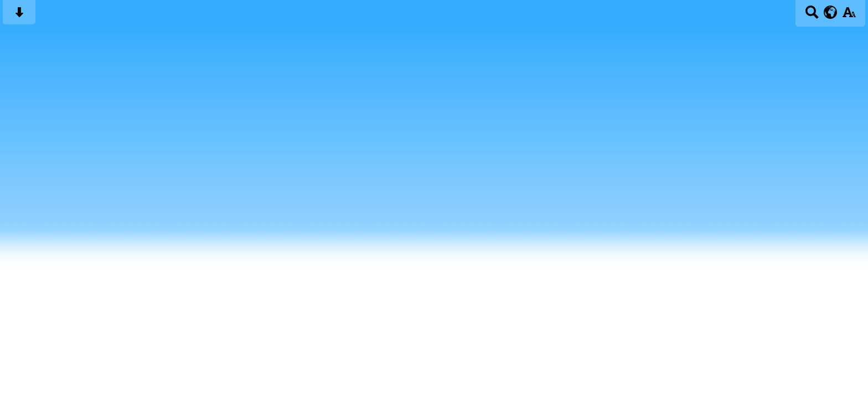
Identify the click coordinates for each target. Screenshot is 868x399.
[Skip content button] (19, 16)
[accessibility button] (849, 16)
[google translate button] (831, 12)
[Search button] (812, 16)
